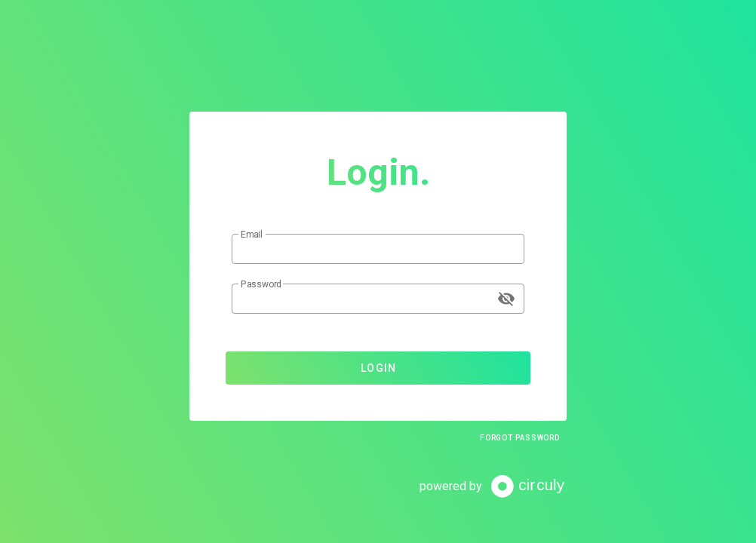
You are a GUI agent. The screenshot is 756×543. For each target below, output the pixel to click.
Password (261, 284)
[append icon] (506, 299)
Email (252, 235)
